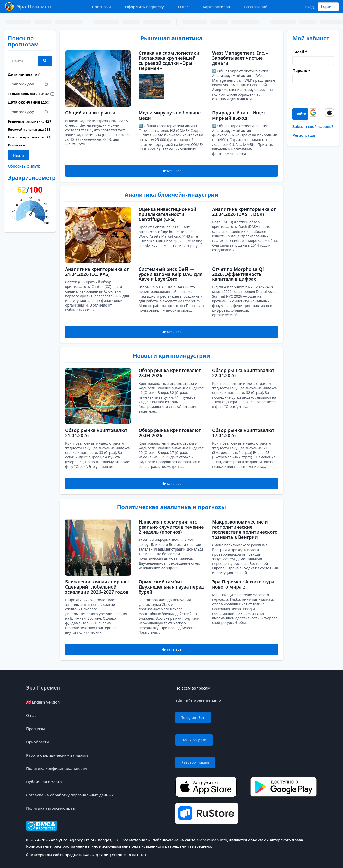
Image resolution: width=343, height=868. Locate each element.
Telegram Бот (193, 717)
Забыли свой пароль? (313, 126)
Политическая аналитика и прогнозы (172, 507)
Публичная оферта (44, 782)
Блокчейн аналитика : (26, 129)
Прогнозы (101, 7)
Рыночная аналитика (171, 38)
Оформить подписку (144, 7)
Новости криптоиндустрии (171, 355)
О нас (183, 7)
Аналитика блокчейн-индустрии (171, 194)
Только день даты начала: (26, 94)
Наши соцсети (194, 740)
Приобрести (38, 742)
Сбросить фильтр (24, 166)
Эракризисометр (32, 177)
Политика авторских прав (50, 808)
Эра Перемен (43, 688)
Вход (309, 7)
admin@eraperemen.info (198, 700)
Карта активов (217, 7)
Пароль (301, 70)
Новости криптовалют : (26, 137)
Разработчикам (195, 762)
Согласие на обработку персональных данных (70, 795)
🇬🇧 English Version (43, 702)
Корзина (328, 7)
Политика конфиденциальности (56, 768)
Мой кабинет (311, 38)
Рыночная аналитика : (26, 121)
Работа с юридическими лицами (57, 755)
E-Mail (300, 52)
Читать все (171, 171)
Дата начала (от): (25, 74)
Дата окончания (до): (29, 102)
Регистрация (304, 135)
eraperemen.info (212, 840)
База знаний (256, 7)
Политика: (17, 145)
